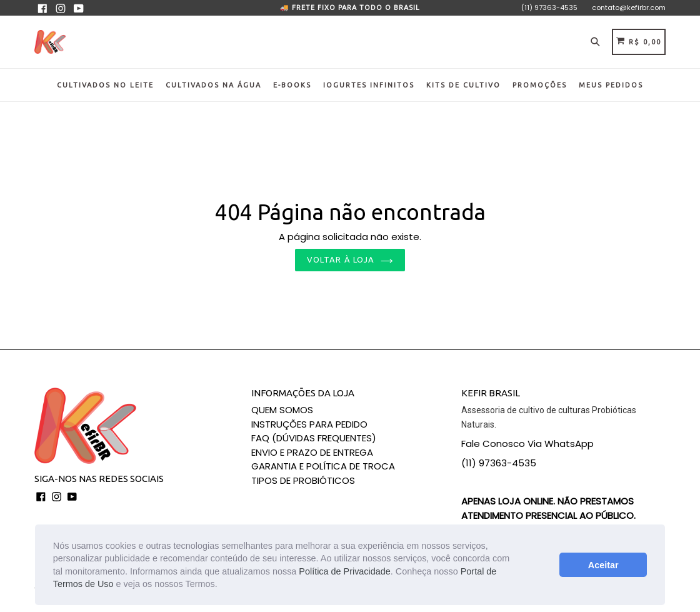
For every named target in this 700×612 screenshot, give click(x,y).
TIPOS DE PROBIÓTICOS (303, 480)
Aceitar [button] (603, 565)
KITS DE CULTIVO (463, 85)
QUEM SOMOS (282, 410)
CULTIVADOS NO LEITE (105, 85)
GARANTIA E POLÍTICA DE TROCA (323, 466)
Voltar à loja (350, 259)
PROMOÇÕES (540, 85)
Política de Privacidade (344, 571)
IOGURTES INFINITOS (369, 85)
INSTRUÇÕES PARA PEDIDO (309, 424)
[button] (222, 585)
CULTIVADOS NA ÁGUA (213, 85)
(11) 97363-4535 (549, 8)
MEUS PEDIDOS (611, 85)
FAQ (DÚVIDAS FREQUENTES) (314, 438)
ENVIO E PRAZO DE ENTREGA (312, 452)
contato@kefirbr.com (629, 8)
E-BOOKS (292, 85)
